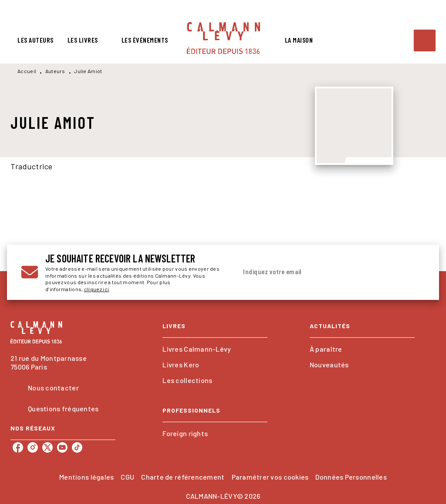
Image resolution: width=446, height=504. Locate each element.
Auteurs (55, 71)
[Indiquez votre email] (320, 272)
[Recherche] (425, 40)
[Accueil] (223, 38)
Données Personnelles (351, 477)
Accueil (27, 71)
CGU (127, 477)
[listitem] (18, 447)
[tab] (35, 40)
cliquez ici (96, 289)
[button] (215, 349)
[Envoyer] (415, 272)
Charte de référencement (183, 477)
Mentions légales (86, 477)
